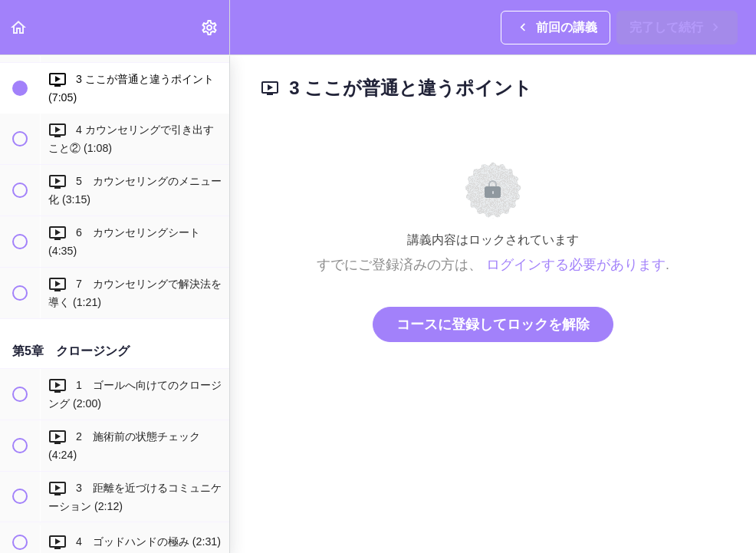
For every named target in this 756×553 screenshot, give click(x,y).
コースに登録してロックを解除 (493, 324)
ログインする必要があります (576, 265)
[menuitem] (210, 27)
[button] (19, 27)
